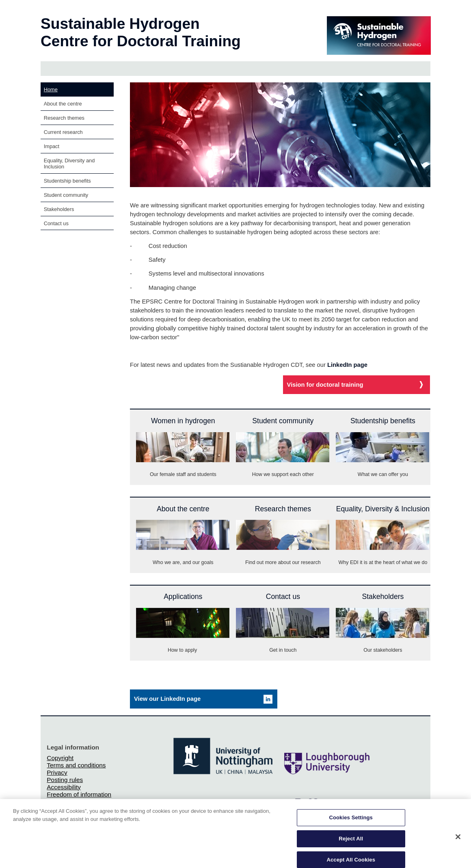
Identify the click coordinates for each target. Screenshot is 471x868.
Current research (63, 132)
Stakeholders (59, 209)
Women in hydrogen (183, 421)
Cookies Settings (351, 822)
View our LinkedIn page (167, 699)
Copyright (60, 758)
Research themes (64, 118)
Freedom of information (79, 794)
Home (51, 89)
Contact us (56, 223)
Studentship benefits (67, 181)
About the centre (63, 104)
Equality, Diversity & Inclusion (383, 509)
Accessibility (64, 787)
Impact (52, 146)
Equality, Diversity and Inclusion (69, 164)
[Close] (458, 841)
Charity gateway (69, 802)
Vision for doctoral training (325, 385)
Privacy (57, 772)
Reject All (351, 843)
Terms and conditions (76, 765)
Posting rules (65, 780)
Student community (66, 195)
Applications (183, 597)
